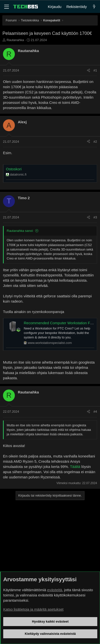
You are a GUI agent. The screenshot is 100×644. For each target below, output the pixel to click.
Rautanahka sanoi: (20, 231)
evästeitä (55, 590)
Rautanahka (15, 40)
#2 (95, 142)
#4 (95, 412)
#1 (95, 70)
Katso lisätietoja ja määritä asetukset (33, 609)
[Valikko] (6, 7)
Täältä (75, 467)
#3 (95, 217)
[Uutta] (94, 7)
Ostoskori (14, 169)
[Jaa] (88, 70)
